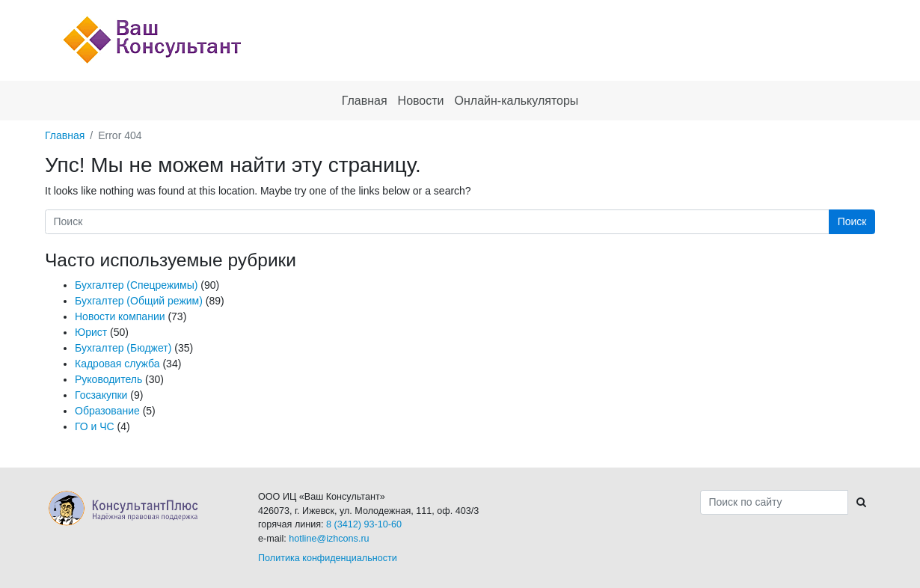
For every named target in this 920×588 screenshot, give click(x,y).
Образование (107, 411)
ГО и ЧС (95, 426)
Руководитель (108, 379)
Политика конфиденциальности (328, 558)
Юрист (91, 332)
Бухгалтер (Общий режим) (139, 301)
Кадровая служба (117, 364)
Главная (65, 135)
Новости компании (120, 316)
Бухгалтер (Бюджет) (123, 348)
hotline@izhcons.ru (329, 539)
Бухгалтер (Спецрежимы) (136, 285)
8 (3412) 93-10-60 (364, 524)
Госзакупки (101, 395)
